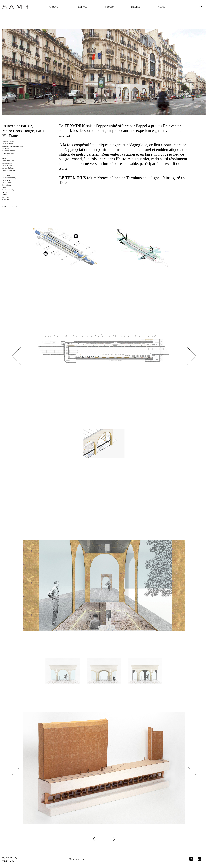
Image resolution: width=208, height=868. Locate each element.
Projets (53, 7)
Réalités (82, 7)
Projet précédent (52, 839)
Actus (162, 7)
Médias (136, 7)
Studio (110, 7)
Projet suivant (156, 839)
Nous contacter (77, 859)
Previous (21, 356)
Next (187, 356)
